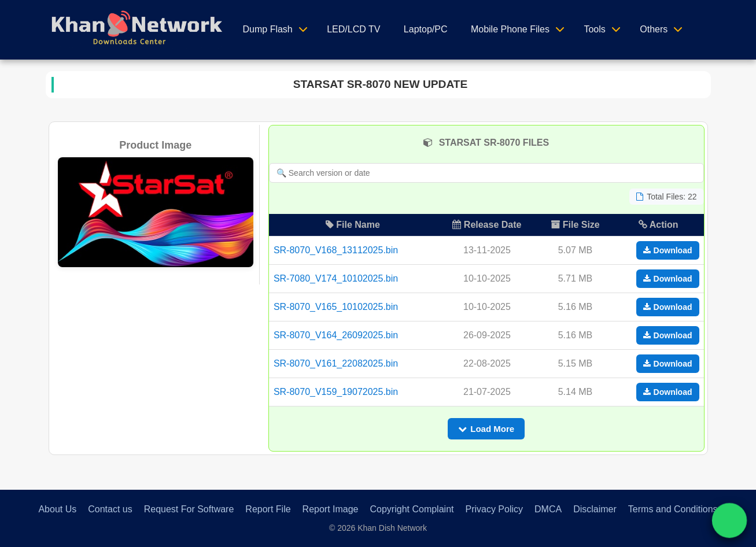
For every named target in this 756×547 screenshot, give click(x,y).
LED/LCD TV (353, 29)
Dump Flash (268, 29)
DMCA (548, 509)
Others (654, 29)
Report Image (331, 509)
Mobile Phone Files (510, 29)
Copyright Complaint (412, 509)
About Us (57, 509)
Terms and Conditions (673, 509)
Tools (594, 29)
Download (668, 250)
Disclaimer (595, 509)
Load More (486, 429)
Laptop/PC (426, 29)
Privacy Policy (494, 509)
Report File (268, 509)
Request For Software (189, 509)
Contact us (110, 509)
